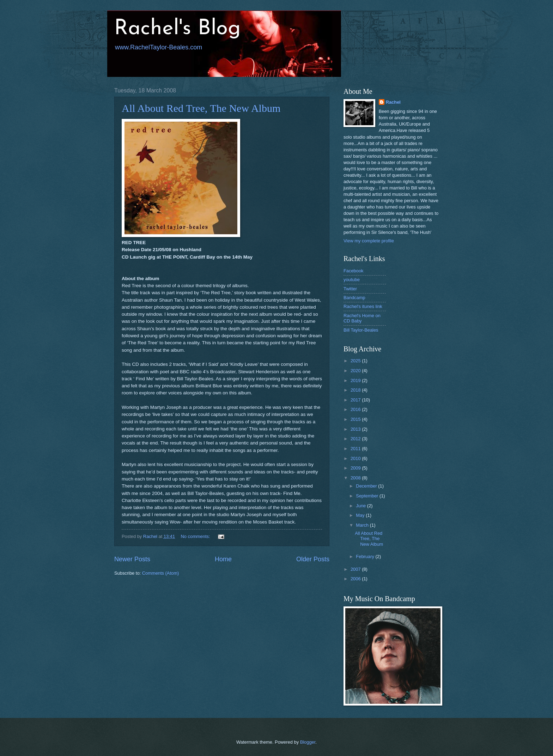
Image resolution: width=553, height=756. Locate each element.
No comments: (196, 536)
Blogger (308, 742)
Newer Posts (132, 559)
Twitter (350, 289)
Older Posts (313, 559)
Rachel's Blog (177, 29)
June (361, 506)
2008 (356, 478)
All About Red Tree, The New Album (201, 108)
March (363, 525)
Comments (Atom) (160, 573)
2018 (356, 390)
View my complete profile (369, 241)
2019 (356, 380)
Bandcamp (354, 298)
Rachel (393, 102)
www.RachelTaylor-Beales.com (159, 47)
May (361, 515)
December (367, 486)
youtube (352, 280)
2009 (356, 468)
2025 (356, 361)
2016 (356, 409)
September (368, 496)
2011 (356, 449)
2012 (356, 439)
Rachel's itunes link (363, 306)
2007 (356, 569)
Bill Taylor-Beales (361, 330)
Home (223, 559)
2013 (356, 429)
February (366, 557)
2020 (356, 371)
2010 (356, 458)
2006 (356, 579)
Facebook (354, 271)
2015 (356, 419)
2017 (356, 400)
